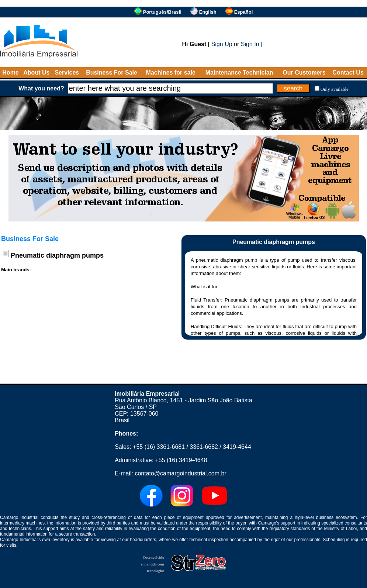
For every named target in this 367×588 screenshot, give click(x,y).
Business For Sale (112, 73)
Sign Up (222, 44)
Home (10, 73)
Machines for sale (171, 73)
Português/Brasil (162, 12)
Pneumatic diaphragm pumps (57, 255)
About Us (36, 73)
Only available (335, 89)
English (208, 12)
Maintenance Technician (239, 73)
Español (244, 12)
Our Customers (304, 73)
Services (67, 73)
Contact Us (348, 73)
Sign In (250, 44)
